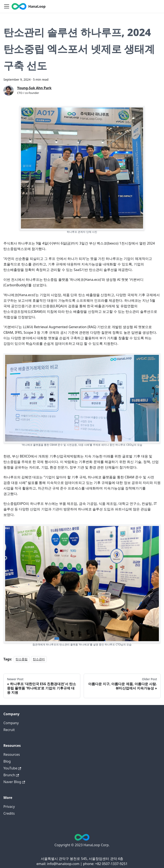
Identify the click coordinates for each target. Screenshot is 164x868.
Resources (12, 754)
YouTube (12, 768)
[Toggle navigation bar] (7, 6)
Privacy (9, 807)
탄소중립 (22, 659)
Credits (9, 813)
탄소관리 (39, 659)
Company (11, 723)
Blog (7, 761)
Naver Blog (14, 782)
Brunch (11, 775)
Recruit (9, 730)
